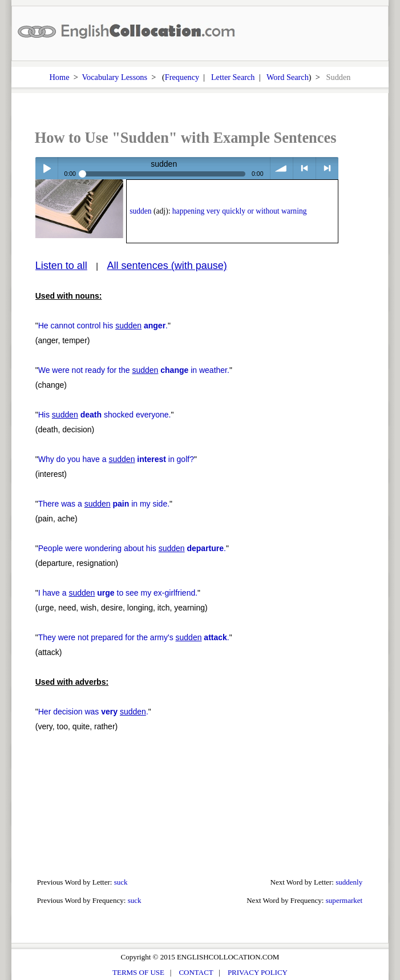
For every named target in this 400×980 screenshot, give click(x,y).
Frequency (182, 77)
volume (282, 168)
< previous (304, 168)
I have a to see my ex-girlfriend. (118, 593)
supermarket (344, 900)
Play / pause (47, 168)
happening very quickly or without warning (240, 211)
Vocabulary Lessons (115, 77)
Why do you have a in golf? (116, 459)
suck (121, 882)
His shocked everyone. (105, 415)
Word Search (288, 77)
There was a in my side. (104, 504)
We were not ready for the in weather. (134, 370)
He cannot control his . (103, 326)
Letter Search (233, 77)
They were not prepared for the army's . (134, 637)
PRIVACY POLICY (258, 972)
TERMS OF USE (138, 972)
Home (60, 77)
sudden (140, 211)
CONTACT (196, 972)
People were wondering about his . (132, 548)
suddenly (349, 882)
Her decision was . (93, 712)
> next (327, 168)
